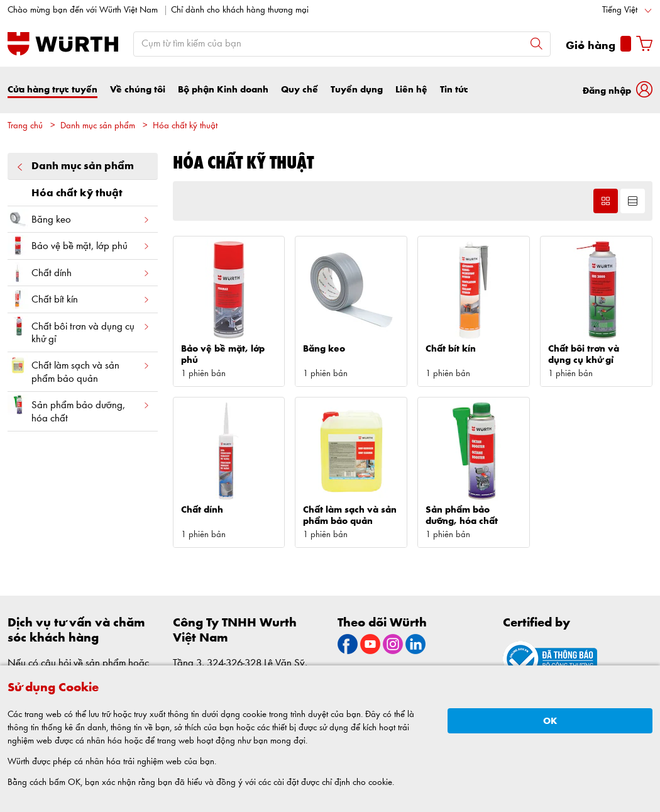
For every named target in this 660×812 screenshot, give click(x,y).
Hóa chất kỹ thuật (185, 126)
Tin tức (454, 90)
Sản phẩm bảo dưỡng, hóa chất (79, 409)
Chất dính (79, 273)
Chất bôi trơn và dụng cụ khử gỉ (79, 330)
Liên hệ (411, 90)
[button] (618, 90)
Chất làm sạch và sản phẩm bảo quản (79, 369)
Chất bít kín (79, 299)
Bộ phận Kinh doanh (223, 90)
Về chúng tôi (138, 90)
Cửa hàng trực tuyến (52, 90)
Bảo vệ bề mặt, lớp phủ (79, 246)
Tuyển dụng (357, 90)
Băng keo (79, 219)
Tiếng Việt (620, 10)
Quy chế (300, 90)
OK (550, 721)
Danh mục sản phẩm (98, 126)
